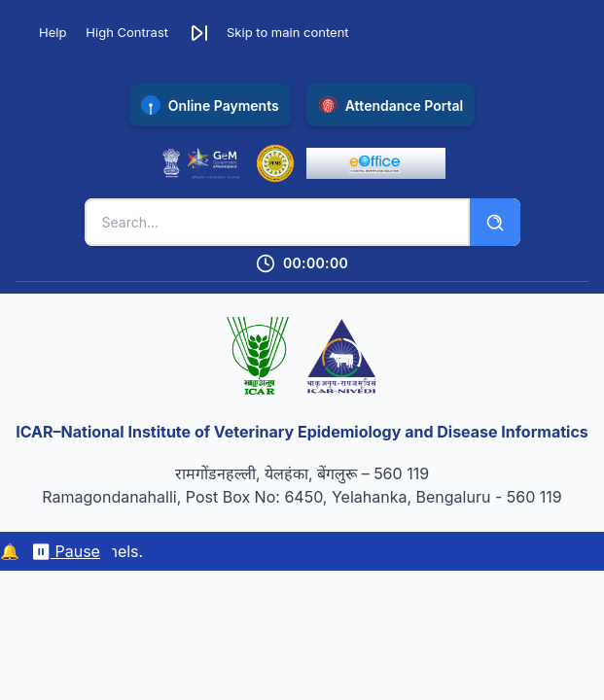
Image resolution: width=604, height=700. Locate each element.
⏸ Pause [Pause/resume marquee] (66, 551)
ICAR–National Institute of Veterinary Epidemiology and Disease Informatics (302, 432)
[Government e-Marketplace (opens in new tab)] (201, 163)
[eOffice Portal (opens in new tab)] (375, 163)
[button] (268, 33)
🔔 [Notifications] (10, 551)
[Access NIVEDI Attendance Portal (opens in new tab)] (391, 105)
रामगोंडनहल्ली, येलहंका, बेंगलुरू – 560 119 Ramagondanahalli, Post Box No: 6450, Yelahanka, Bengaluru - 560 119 (302, 485)
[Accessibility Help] (45, 33)
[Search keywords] (277, 222)
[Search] (495, 222)
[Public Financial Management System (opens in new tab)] (275, 163)
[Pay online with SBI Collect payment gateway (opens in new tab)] (210, 105)
